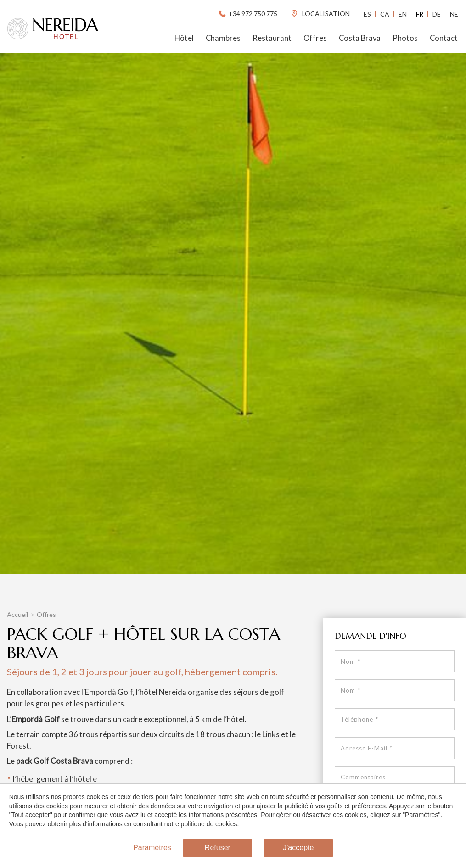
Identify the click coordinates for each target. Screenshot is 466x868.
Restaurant (272, 38)
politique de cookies (209, 824)
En (403, 14)
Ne (454, 14)
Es (367, 14)
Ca (385, 14)
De (437, 14)
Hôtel (184, 38)
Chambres (223, 38)
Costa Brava (360, 38)
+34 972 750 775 (247, 14)
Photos (405, 38)
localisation (320, 14)
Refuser (218, 848)
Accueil (17, 614)
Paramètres (152, 848)
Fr (420, 14)
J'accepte (298, 848)
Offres (315, 38)
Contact (444, 38)
